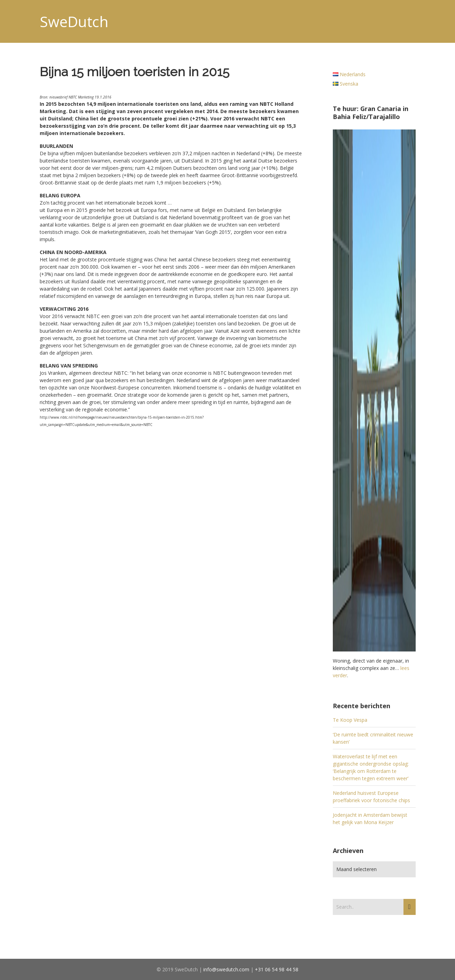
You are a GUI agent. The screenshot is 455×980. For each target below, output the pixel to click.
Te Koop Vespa (350, 720)
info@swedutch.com (226, 969)
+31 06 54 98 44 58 (277, 969)
